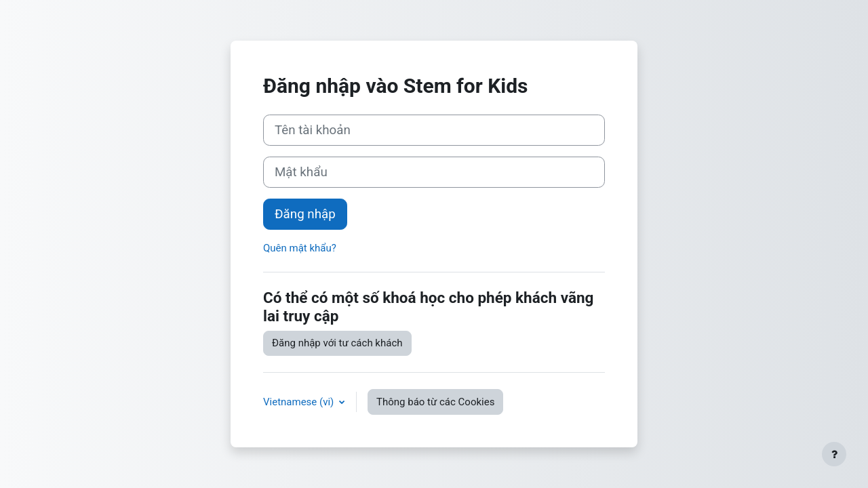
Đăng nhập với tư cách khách (337, 343)
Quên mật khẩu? (300, 248)
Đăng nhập (305, 214)
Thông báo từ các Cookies (435, 402)
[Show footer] (834, 454)
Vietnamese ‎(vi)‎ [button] (300, 402)
